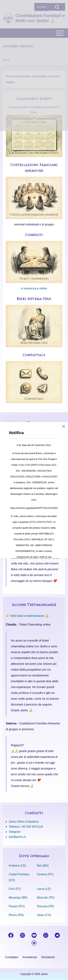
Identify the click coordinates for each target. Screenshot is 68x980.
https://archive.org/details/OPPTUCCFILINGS (34, 508)
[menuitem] (12, 957)
